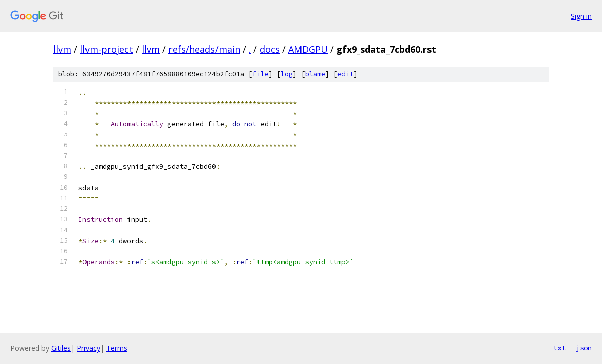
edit (346, 74)
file (261, 74)
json (584, 348)
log (287, 74)
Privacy (89, 348)
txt (560, 348)
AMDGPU (308, 49)
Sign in (581, 16)
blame (315, 74)
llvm (62, 49)
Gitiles (61, 348)
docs (270, 49)
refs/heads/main (204, 49)
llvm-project (106, 49)
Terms (117, 348)
